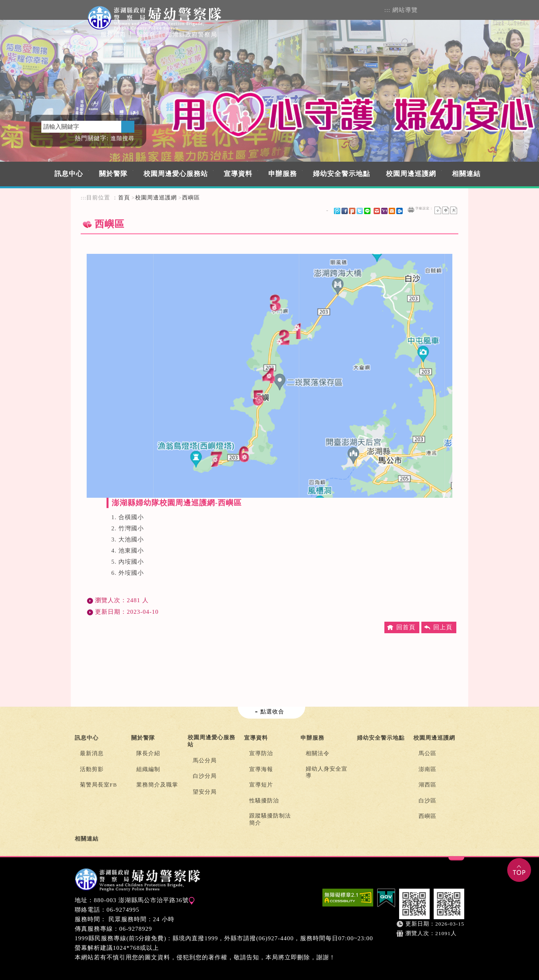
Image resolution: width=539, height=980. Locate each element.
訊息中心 (69, 174)
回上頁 (443, 627)
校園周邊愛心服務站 (176, 174)
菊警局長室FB (99, 785)
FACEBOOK (445, 9)
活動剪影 (92, 769)
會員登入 (429, 9)
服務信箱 (113, 35)
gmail (377, 211)
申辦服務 (283, 174)
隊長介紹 (148, 753)
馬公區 (428, 753)
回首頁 (146, 35)
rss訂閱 (461, 9)
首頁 (124, 198)
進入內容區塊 (19, 4)
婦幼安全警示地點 (341, 174)
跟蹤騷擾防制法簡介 (270, 819)
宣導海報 (261, 769)
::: (388, 10)
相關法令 (318, 753)
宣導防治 (261, 753)
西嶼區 (191, 198)
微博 (337, 211)
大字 (454, 210)
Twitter (360, 211)
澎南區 (428, 769)
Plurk (352, 211)
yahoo (384, 211)
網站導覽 (405, 10)
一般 (446, 210)
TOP (519, 870)
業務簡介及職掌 (157, 785)
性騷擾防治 (264, 801)
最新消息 (92, 753)
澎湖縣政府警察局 (192, 35)
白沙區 (428, 801)
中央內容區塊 (100, 242)
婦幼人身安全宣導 (327, 772)
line (367, 211)
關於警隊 (113, 174)
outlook (399, 211)
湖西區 (428, 785)
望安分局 (205, 792)
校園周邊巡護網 (411, 174)
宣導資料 (238, 174)
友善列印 (411, 210)
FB (345, 211)
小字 (438, 210)
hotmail (392, 211)
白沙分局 (205, 776)
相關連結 (466, 174)
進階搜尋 (122, 138)
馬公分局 (205, 761)
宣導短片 (261, 785)
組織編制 (148, 769)
